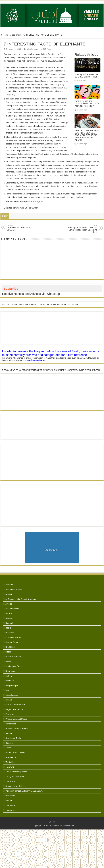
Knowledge (10, 671)
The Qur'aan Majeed (15, 776)
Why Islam (10, 796)
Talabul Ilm (10, 762)
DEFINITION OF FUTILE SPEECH (22, 228)
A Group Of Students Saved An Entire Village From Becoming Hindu (82, 229)
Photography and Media (16, 719)
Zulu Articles (11, 805)
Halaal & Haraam (13, 657)
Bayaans (9, 618)
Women (9, 800)
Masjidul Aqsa (12, 685)
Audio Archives (12, 609)
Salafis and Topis (13, 738)
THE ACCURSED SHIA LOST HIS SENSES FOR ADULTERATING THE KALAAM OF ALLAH (87, 135)
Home (4, 35)
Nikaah (9, 700)
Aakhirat (9, 585)
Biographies (11, 623)
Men (7, 690)
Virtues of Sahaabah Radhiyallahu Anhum (24, 791)
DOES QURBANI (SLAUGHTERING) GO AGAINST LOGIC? (87, 104)
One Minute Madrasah (16, 705)
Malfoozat (10, 681)
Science (9, 743)
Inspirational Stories (14, 666)
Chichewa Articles (14, 637)
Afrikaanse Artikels (14, 589)
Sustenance (11, 757)
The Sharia (10, 781)
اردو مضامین (11, 810)
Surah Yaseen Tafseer (15, 753)
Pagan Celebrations (14, 709)
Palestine (10, 714)
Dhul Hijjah (10, 647)
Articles (9, 604)
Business (10, 633)
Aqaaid (9, 594)
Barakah (9, 613)
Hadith (8, 652)
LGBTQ (9, 676)
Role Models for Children (17, 729)
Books (8, 628)
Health (8, 661)
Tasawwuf (10, 767)
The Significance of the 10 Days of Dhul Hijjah (86, 75)
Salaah (9, 733)
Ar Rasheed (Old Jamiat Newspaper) (22, 599)
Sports (8, 748)
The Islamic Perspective (16, 772)
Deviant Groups (12, 642)
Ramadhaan (11, 724)
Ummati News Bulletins (16, 786)
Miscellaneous (16, 35)
